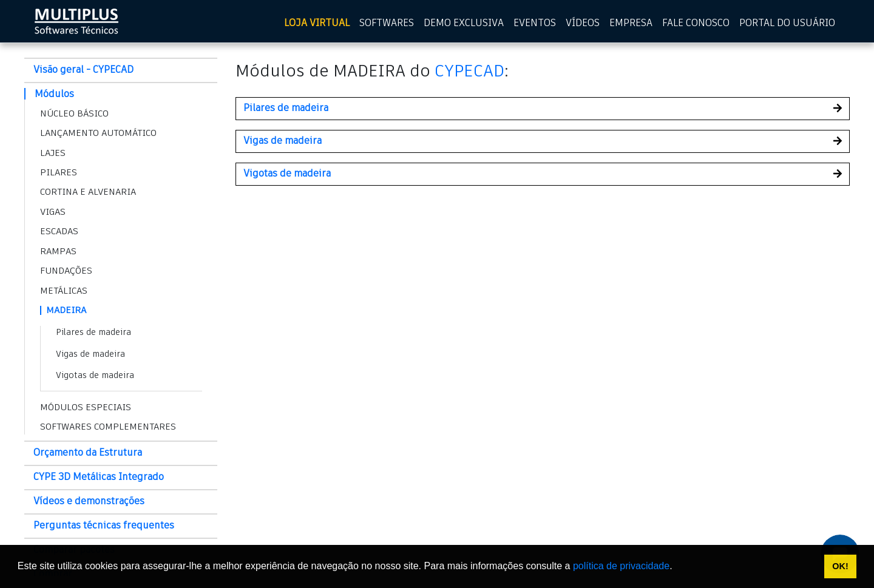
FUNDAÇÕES (66, 271)
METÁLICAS (64, 291)
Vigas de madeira (90, 354)
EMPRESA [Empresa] (631, 24)
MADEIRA (66, 310)
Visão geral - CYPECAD (83, 70)
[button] (543, 109)
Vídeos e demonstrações (89, 502)
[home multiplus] (76, 21)
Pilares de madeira (93, 333)
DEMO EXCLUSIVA (464, 24)
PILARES (59, 173)
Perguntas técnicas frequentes (104, 526)
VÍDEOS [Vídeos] (583, 24)
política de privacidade (621, 566)
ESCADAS (59, 231)
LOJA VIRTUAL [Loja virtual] (317, 24)
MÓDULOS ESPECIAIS (86, 407)
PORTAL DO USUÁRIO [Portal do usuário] (787, 24)
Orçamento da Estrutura (88, 453)
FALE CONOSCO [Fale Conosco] (696, 24)
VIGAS (53, 212)
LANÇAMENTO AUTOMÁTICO (98, 133)
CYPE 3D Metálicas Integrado (99, 478)
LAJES (53, 153)
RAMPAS (58, 252)
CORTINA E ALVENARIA (88, 192)
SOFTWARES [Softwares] (387, 24)
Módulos (54, 95)
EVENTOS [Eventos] (535, 24)
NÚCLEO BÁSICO (74, 114)
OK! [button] (840, 566)
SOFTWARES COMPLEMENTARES (108, 427)
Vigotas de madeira (95, 376)
